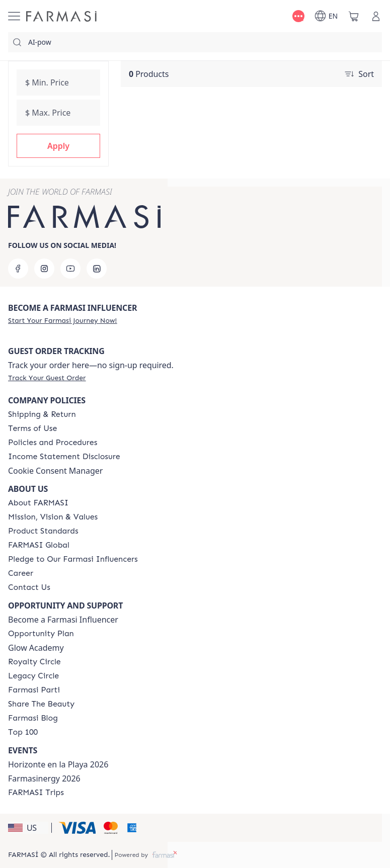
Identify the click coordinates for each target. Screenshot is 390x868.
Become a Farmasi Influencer (63, 620)
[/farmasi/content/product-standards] (43, 531)
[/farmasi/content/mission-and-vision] (53, 517)
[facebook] (18, 269)
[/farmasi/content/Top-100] (23, 732)
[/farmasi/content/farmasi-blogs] (33, 718)
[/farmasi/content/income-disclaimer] (64, 457)
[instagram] (44, 269)
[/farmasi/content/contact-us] (29, 587)
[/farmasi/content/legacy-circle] (33, 676)
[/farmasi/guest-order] (47, 378)
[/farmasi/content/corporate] (39, 545)
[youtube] (70, 269)
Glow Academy (36, 648)
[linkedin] (97, 269)
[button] (58, 146)
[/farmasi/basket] (354, 16)
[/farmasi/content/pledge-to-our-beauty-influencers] (73, 559)
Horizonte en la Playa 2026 (58, 764)
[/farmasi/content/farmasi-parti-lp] (34, 690)
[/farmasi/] (61, 16)
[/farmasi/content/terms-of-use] (32, 428)
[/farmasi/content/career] (21, 573)
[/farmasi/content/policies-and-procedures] (53, 443)
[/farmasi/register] (62, 320)
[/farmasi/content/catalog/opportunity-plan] (41, 634)
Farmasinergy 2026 (44, 778)
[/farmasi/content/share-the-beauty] (41, 704)
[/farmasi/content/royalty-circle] (34, 662)
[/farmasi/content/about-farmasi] (38, 503)
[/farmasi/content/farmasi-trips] (36, 793)
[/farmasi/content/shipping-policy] (42, 414)
